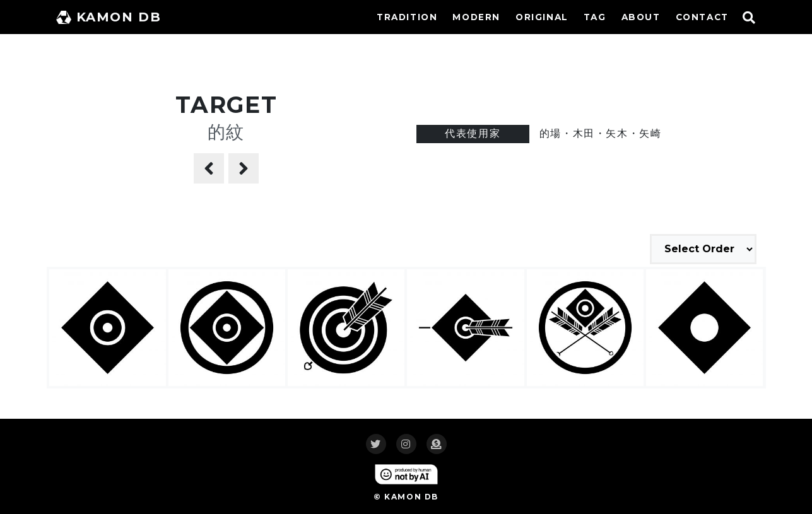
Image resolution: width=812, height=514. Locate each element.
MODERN (476, 17)
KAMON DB (109, 17)
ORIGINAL (542, 17)
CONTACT (702, 17)
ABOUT (641, 17)
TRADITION (407, 17)
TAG (595, 17)
